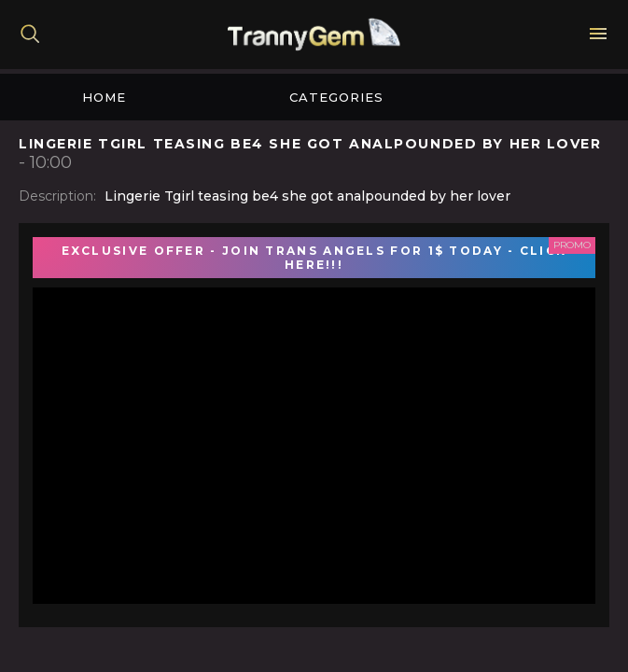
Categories (336, 97)
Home (104, 97)
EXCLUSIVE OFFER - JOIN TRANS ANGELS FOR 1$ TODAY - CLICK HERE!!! (314, 258)
